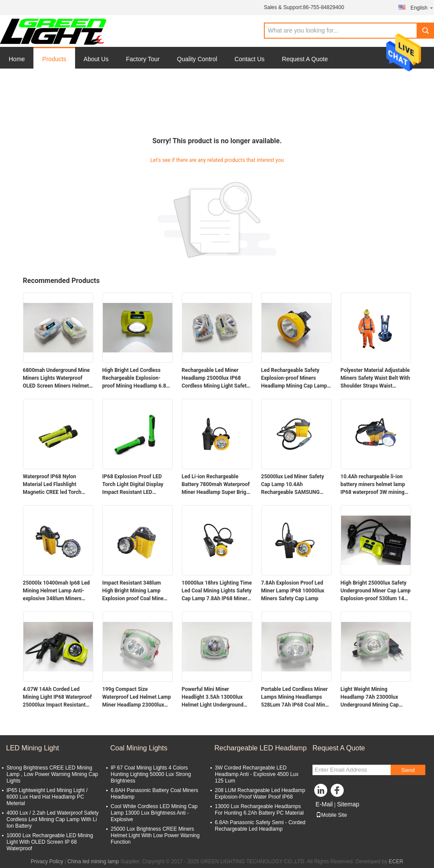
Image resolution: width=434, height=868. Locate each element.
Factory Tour (143, 59)
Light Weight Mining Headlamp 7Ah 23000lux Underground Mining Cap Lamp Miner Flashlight (370, 697)
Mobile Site (331, 815)
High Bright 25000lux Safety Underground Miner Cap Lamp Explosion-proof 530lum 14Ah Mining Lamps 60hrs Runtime (376, 591)
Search (425, 31)
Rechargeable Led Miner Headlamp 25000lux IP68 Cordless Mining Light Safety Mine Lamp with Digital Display (216, 378)
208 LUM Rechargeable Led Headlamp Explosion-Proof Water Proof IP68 (260, 794)
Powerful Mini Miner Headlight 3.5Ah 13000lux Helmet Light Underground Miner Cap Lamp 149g (213, 697)
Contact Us (249, 59)
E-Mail (324, 804)
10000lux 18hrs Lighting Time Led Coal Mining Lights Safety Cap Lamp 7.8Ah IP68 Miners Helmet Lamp (217, 591)
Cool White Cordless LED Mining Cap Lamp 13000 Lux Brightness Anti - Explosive (154, 813)
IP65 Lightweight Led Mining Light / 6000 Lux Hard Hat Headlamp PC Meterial (47, 797)
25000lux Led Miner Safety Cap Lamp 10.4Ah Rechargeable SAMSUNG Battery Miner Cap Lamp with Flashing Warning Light (295, 485)
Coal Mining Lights (139, 748)
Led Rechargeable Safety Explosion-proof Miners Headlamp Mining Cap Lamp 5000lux (294, 378)
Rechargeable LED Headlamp (261, 748)
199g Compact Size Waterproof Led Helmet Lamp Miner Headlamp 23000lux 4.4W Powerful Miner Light (137, 697)
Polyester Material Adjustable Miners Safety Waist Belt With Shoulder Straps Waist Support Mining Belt (375, 378)
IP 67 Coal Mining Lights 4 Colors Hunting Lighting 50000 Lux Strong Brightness (151, 774)
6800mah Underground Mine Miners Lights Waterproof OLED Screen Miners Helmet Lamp (56, 378)
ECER (396, 861)
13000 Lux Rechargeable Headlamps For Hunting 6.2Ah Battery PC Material (259, 810)
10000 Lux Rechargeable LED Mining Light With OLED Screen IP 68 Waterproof (50, 842)
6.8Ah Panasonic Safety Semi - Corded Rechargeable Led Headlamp (260, 826)
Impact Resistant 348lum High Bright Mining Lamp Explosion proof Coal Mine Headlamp (133, 591)
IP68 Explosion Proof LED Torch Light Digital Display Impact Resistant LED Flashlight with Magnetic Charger (133, 485)
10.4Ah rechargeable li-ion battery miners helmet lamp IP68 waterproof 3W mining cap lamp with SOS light (373, 485)
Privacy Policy (47, 861)
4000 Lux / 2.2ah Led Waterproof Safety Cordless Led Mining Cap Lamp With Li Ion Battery (53, 819)
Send (408, 770)
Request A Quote (305, 59)
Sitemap (348, 804)
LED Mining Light (33, 748)
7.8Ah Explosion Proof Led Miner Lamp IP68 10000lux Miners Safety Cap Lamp (293, 591)
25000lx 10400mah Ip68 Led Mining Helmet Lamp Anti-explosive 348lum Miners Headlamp (56, 591)
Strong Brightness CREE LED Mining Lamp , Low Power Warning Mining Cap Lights (52, 774)
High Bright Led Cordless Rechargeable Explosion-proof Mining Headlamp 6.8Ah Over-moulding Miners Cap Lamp (138, 378)
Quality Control (197, 59)
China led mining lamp (93, 861)
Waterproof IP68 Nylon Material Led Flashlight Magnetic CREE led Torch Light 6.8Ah (52, 485)
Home (17, 59)
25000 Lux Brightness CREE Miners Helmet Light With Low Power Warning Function (155, 835)
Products (54, 59)
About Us (96, 59)
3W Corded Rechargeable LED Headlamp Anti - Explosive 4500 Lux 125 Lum (257, 774)
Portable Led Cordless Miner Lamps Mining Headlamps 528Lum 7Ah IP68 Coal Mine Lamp (295, 697)
